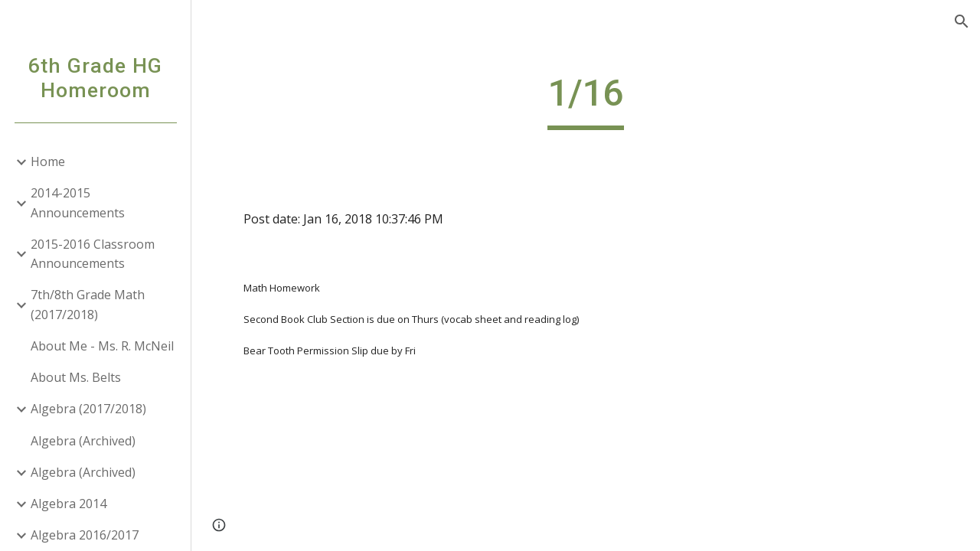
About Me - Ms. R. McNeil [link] (102, 346)
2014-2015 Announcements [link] (78, 202)
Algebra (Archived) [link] (83, 441)
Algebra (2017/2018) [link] (88, 409)
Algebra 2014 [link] (69, 504)
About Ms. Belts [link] (76, 377)
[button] (962, 21)
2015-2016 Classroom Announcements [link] (93, 254)
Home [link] (48, 161)
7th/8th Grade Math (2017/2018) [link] (88, 304)
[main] (585, 100)
